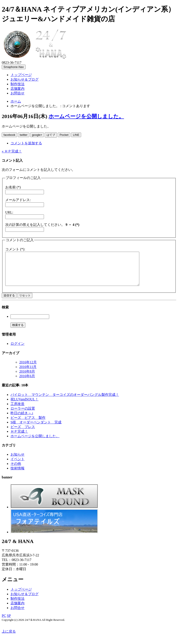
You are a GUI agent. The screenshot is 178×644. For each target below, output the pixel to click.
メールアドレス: (18, 200)
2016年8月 (27, 378)
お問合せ (17, 93)
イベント (17, 466)
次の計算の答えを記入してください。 (42, 225)
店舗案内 (17, 89)
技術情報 (17, 475)
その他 (16, 470)
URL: (9, 212)
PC (4, 622)
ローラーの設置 (23, 415)
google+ (37, 135)
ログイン (17, 350)
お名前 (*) (13, 187)
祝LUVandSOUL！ (24, 406)
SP (9, 622)
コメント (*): (15, 249)
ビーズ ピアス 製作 (28, 424)
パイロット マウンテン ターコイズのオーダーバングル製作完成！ (65, 401)
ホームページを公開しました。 (86, 116)
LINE (76, 135)
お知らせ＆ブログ (24, 79)
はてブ (51, 135)
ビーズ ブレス (23, 433)
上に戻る (9, 638)
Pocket (64, 135)
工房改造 (17, 410)
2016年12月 (28, 369)
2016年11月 (28, 373)
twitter (24, 135)
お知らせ (17, 461)
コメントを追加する (26, 143)
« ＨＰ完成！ (12, 151)
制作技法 (17, 84)
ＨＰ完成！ (19, 438)
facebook (9, 135)
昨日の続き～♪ (22, 420)
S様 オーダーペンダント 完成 (36, 429)
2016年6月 (27, 383)
